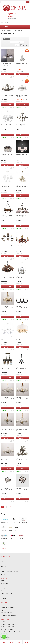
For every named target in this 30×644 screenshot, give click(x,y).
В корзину (8, 74)
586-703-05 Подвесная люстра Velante (7, 216)
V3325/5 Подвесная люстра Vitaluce (6, 125)
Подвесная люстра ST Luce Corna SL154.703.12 (21, 459)
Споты (3, 588)
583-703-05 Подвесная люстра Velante (21, 246)
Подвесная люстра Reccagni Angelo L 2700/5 (7, 64)
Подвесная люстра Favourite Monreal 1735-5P (8, 428)
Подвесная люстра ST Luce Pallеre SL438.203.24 (22, 186)
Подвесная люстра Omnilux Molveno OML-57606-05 (21, 338)
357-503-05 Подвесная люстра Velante (21, 216)
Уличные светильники (7, 596)
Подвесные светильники (8, 607)
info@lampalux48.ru (8, 629)
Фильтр (6, 39)
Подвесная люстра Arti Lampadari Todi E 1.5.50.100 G (22, 65)
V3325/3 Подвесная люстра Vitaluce (6, 186)
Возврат (4, 567)
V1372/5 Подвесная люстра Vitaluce (20, 125)
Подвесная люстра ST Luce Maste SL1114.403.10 (22, 307)
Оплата (3, 561)
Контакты (4, 569)
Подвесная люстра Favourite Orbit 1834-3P (21, 489)
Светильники (5, 583)
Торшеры (4, 591)
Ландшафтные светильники (9, 615)
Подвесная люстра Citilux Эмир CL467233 (8, 368)
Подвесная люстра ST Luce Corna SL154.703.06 (7, 95)
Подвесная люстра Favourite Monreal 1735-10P (7, 459)
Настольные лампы (6, 593)
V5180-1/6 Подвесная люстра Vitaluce (6, 155)
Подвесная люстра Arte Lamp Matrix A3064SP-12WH (7, 338)
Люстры (3, 581)
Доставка (4, 564)
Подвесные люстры (6, 605)
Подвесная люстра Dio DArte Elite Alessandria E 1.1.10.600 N (22, 95)
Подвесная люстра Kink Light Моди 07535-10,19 (7, 246)
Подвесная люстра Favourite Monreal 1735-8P (22, 398)
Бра (2, 586)
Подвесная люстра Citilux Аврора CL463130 (22, 155)
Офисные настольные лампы (9, 610)
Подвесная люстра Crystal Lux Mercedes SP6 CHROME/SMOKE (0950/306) (22, 277)
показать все (5, 549)
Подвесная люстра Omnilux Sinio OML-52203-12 (7, 277)
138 (11, 507)
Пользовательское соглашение (10, 572)
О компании (4, 559)
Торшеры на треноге (7, 613)
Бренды (3, 574)
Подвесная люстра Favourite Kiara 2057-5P (21, 368)
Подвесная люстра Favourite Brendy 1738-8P (7, 307)
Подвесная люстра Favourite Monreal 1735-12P (21, 429)
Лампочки (4, 598)
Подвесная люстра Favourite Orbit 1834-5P (7, 489)
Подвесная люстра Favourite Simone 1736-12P (8, 398)
